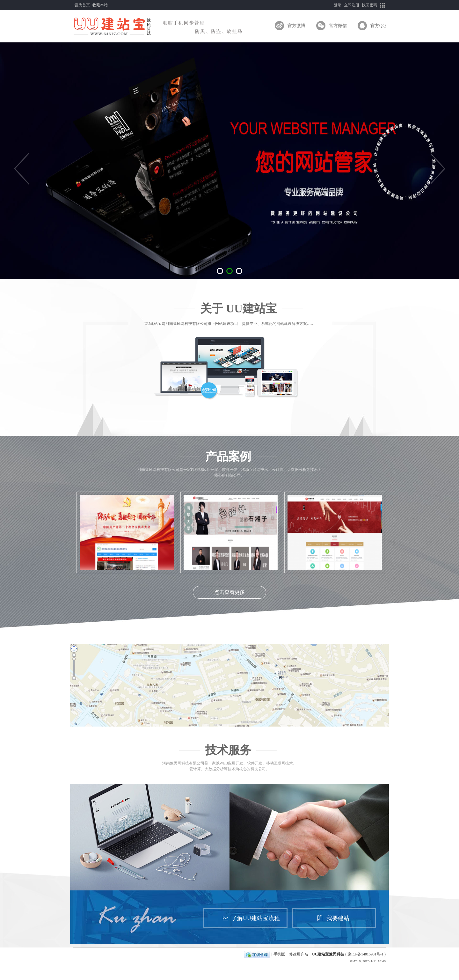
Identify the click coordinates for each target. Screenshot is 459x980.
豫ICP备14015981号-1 (365, 954)
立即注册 (352, 5)
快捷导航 (382, 5)
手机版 (279, 954)
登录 (338, 5)
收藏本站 (100, 5)
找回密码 (369, 5)
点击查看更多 (229, 592)
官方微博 (296, 26)
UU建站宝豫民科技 (328, 954)
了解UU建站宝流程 (256, 918)
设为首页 (82, 5)
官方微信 (338, 26)
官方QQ (378, 26)
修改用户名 (299, 954)
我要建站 (338, 918)
